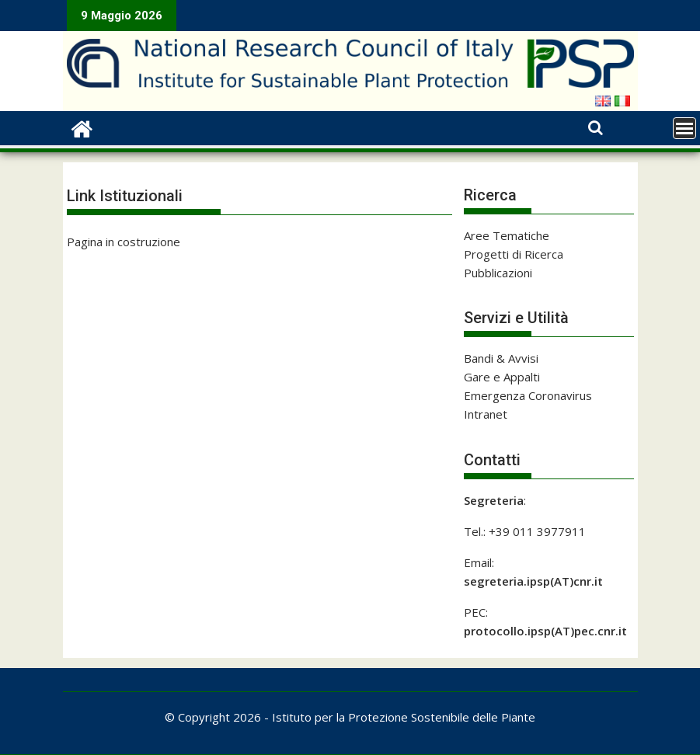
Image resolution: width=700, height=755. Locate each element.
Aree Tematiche (507, 235)
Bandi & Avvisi (501, 358)
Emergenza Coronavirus (528, 395)
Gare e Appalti (502, 377)
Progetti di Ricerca (514, 254)
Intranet (486, 414)
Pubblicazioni (498, 273)
